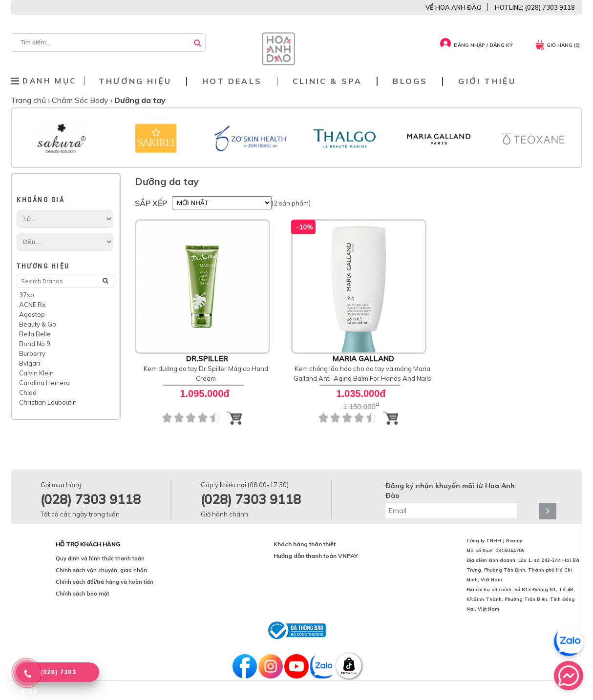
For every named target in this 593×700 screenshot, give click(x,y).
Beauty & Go (38, 324)
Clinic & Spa (327, 81)
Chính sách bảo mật (83, 594)
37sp (27, 295)
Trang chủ (29, 100)
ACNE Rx (32, 305)
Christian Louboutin (48, 402)
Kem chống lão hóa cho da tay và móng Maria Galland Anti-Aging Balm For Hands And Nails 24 (362, 378)
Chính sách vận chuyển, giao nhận (101, 570)
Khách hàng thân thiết (305, 544)
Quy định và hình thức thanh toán (100, 558)
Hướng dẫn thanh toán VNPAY (316, 556)
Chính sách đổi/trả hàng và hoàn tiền (105, 582)
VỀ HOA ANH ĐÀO (454, 7)
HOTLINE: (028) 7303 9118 (535, 7)
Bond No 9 (35, 344)
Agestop (32, 314)
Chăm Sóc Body (81, 100)
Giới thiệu (487, 81)
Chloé (28, 392)
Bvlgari (30, 363)
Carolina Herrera (44, 383)
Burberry (32, 353)
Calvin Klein (36, 373)
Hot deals (232, 81)
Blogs (410, 81)
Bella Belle (35, 334)
